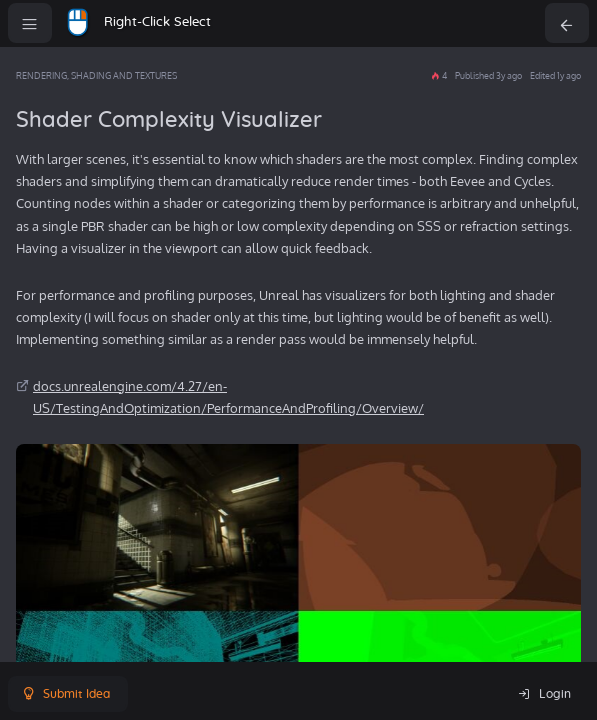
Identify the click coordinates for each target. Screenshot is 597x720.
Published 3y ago (488, 75)
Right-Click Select (157, 22)
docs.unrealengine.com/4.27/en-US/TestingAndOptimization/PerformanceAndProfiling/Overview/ (228, 397)
